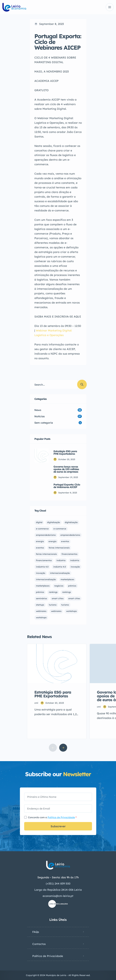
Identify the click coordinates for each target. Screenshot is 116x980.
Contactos (39, 944)
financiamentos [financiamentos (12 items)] (69, 554)
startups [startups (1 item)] (40, 605)
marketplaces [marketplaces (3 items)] (43, 586)
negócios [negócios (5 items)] (59, 586)
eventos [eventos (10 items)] (40, 548)
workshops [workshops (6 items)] (71, 611)
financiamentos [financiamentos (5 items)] (44, 560)
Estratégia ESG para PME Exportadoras (65, 452)
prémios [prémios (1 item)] (72, 586)
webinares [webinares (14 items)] (56, 611)
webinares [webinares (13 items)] (41, 611)
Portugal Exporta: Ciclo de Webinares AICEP (67, 486)
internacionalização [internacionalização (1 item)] (60, 573)
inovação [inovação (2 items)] (75, 567)
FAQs (36, 932)
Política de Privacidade (61, 817)
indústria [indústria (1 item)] (61, 560)
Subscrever (58, 826)
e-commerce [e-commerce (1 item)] (42, 529)
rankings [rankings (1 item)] (53, 592)
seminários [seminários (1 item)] (41, 598)
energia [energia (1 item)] (40, 541)
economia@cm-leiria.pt (58, 896)
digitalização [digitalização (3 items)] (54, 522)
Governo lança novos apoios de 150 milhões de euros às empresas (66, 469)
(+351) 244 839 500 (58, 883)
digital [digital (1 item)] (39, 522)
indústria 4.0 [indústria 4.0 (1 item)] (42, 567)
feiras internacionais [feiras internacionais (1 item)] (59, 548)
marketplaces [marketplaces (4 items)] (67, 579)
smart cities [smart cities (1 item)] (58, 598)
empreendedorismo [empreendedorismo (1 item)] (46, 535)
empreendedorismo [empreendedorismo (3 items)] (70, 535)
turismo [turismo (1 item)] (53, 605)
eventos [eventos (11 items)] (65, 541)
